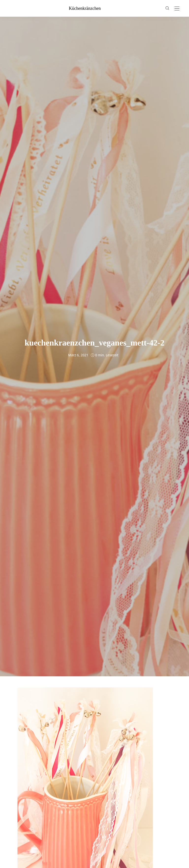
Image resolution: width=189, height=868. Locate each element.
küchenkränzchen (85, 8)
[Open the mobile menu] (177, 9)
